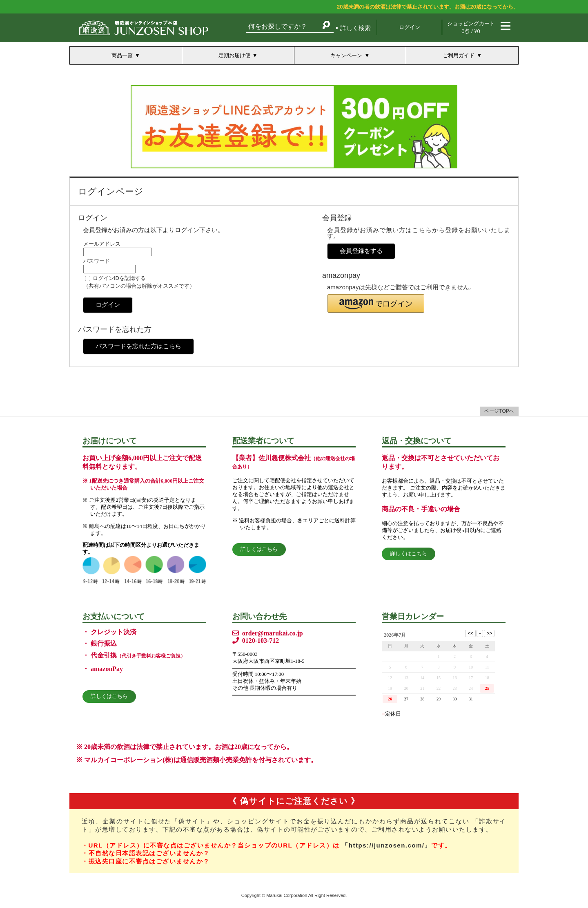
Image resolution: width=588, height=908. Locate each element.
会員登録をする (361, 251)
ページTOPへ (499, 411)
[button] (376, 303)
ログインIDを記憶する (119, 278)
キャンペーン (346, 55)
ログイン (410, 27)
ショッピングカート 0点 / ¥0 (471, 27)
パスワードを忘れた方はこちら (138, 346)
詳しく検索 (355, 28)
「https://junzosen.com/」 (386, 845)
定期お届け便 (234, 55)
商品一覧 (122, 55)
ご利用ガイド (459, 55)
